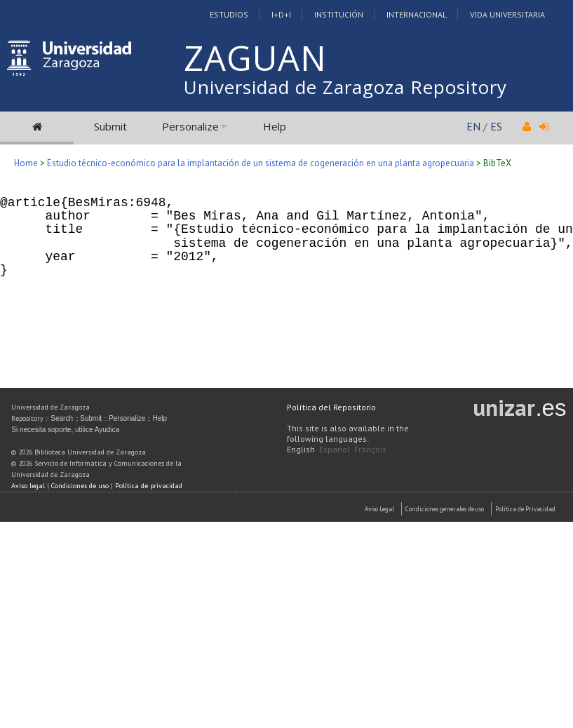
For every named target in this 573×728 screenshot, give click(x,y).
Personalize (190, 126)
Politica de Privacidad (525, 509)
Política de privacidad (149, 486)
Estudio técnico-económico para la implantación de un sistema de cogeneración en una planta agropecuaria (261, 163)
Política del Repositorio (331, 407)
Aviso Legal (379, 509)
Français (370, 449)
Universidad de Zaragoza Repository (345, 87)
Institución (339, 14)
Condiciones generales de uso (445, 509)
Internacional (417, 14)
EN (473, 126)
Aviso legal (28, 486)
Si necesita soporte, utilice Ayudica (65, 430)
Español (335, 449)
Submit (110, 126)
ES (496, 126)
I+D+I (281, 14)
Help (275, 126)
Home (26, 163)
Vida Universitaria (507, 14)
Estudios (229, 14)
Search (62, 418)
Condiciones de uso (80, 486)
